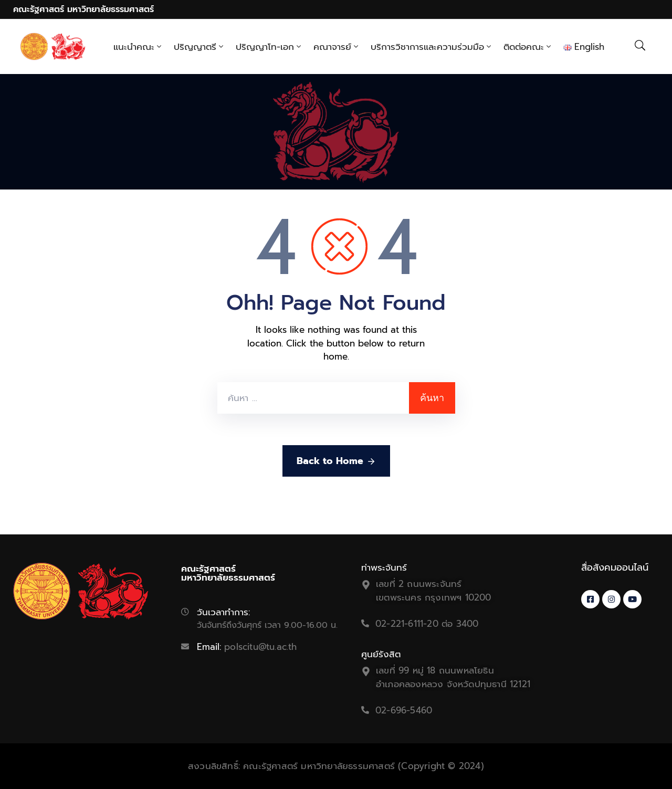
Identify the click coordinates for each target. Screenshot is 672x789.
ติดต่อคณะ (528, 47)
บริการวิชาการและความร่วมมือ (432, 47)
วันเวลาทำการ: (223, 612)
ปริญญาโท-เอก (269, 47)
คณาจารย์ (337, 47)
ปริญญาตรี (199, 47)
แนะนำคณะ (138, 47)
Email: (247, 647)
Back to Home (336, 461)
